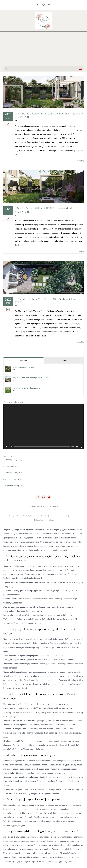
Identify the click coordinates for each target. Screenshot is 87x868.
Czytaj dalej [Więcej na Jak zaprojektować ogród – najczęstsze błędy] (80, 342)
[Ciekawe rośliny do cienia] (8, 368)
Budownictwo (55, 516)
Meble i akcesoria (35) (14, 479)
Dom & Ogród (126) (13, 473)
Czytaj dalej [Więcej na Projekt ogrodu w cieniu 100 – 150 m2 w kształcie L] (80, 251)
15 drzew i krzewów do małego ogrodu (29, 388)
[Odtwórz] (6, 447)
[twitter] (49, 497)
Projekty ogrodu (14, 516)
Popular (24, 361)
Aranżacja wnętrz (68, 516)
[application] (43, 426)
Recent (64, 361)
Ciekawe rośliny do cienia (23, 367)
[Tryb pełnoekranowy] (81, 447)
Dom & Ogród (27, 516)
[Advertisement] (43, 49)
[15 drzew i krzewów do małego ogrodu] (8, 389)
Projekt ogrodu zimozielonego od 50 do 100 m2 (32, 378)
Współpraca (51, 520)
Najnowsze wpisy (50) (14, 485)
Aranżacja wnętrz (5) (13, 460)
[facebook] (38, 497)
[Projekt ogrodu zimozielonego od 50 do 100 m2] (8, 378)
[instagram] (43, 497)
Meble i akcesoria (41, 516)
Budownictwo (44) (12, 466)
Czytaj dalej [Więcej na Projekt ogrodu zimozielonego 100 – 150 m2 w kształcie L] (80, 161)
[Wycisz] (77, 447)
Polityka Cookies (38, 520)
